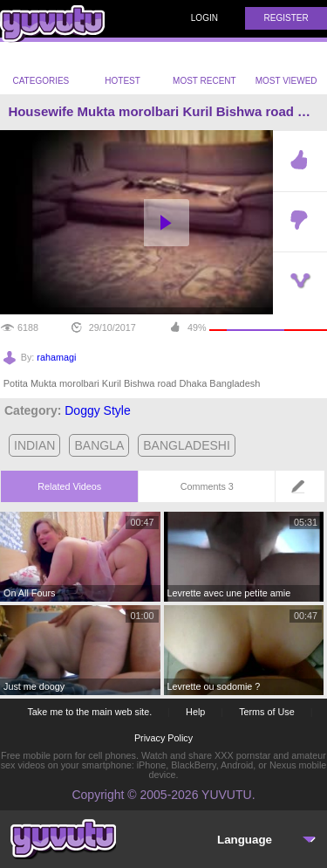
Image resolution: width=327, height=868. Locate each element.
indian (34, 445)
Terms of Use (267, 712)
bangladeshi (187, 445)
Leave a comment (303, 492)
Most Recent (204, 68)
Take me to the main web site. (89, 712)
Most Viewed (286, 70)
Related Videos (69, 486)
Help (195, 712)
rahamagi (56, 357)
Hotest (123, 68)
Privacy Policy (163, 738)
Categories (41, 68)
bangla (99, 445)
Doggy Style (97, 410)
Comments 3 (207, 486)
